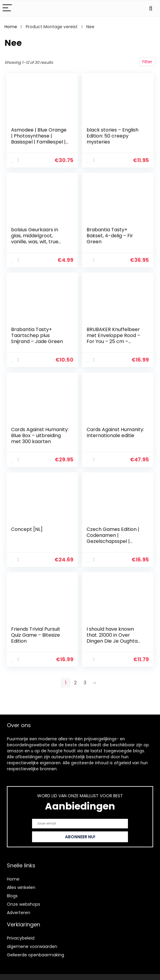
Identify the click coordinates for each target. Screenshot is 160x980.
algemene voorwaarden (32, 946)
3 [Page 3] (85, 679)
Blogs (12, 896)
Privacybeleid (21, 938)
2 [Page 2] (75, 679)
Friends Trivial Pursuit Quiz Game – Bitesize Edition (36, 632)
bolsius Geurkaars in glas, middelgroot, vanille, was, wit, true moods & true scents (36, 238)
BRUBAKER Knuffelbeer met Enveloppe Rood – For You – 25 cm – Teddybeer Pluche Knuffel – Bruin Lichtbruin (114, 343)
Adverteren (19, 913)
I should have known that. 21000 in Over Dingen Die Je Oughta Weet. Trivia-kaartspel (113, 635)
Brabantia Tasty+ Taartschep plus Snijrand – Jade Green (37, 334)
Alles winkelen (21, 887)
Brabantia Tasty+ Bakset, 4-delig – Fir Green (110, 235)
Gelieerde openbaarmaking (36, 955)
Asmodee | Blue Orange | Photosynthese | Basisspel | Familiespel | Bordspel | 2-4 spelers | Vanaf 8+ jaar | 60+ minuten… (39, 145)
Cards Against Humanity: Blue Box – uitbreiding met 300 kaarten (36, 436)
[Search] (151, 8)
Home (11, 27)
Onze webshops (24, 904)
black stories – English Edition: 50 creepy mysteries (113, 136)
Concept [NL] (27, 527)
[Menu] (7, 8)
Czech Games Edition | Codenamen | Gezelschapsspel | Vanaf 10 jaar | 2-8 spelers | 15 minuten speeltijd (113, 542)
